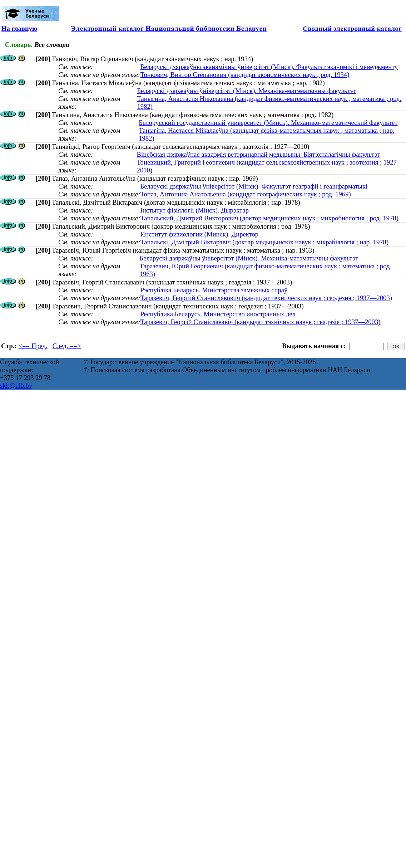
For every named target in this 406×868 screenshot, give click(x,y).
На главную (19, 28)
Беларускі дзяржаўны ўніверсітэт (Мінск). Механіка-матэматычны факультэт (246, 91)
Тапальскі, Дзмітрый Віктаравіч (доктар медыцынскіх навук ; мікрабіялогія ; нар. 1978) (264, 242)
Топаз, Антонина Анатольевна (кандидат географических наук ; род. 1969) (245, 194)
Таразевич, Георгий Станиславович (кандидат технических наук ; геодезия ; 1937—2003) (266, 298)
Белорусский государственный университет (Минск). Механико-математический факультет (268, 123)
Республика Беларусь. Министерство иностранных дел (218, 314)
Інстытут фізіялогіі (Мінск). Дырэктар (194, 210)
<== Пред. (33, 346)
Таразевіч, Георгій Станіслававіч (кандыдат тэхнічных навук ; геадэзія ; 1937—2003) (260, 322)
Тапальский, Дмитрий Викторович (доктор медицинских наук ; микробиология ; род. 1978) (269, 218)
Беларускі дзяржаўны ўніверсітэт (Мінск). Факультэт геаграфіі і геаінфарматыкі (254, 186)
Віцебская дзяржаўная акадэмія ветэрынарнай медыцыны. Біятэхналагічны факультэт (259, 154)
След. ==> (67, 346)
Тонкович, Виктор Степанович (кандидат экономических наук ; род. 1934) (245, 75)
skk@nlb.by (16, 386)
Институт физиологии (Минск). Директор (199, 234)
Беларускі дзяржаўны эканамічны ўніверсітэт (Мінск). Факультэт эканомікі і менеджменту (269, 67)
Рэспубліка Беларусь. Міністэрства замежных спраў (214, 290)
